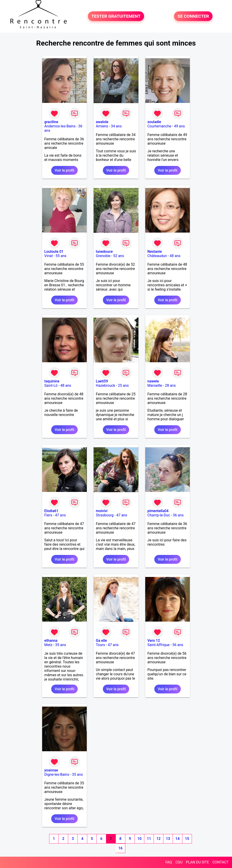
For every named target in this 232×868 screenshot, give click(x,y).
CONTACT (220, 862)
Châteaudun (157, 256)
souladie (154, 122)
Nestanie (155, 252)
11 (149, 839)
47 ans (60, 515)
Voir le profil (64, 170)
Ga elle (101, 641)
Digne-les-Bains (57, 774)
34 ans (116, 126)
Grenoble (103, 256)
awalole (102, 122)
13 (168, 839)
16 (120, 848)
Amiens (102, 126)
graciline (51, 122)
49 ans (179, 126)
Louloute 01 (54, 252)
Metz (48, 645)
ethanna (51, 641)
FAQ (169, 862)
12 (158, 839)
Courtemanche (159, 126)
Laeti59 (102, 381)
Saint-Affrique (159, 645)
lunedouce (104, 252)
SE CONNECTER (193, 16)
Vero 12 (154, 641)
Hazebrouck (105, 385)
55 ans (61, 256)
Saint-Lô (51, 385)
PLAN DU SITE (198, 862)
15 (187, 839)
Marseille (155, 385)
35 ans (61, 645)
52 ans (118, 256)
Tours (100, 645)
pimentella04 (158, 511)
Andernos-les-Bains (60, 126)
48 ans (175, 256)
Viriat (49, 256)
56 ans (178, 645)
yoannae (51, 770)
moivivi (102, 511)
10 (139, 839)
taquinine (52, 381)
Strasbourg (105, 515)
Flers (48, 515)
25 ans (123, 385)
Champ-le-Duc (159, 515)
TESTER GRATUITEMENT (116, 16)
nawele (153, 381)
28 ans (170, 385)
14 (177, 839)
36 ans (178, 515)
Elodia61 (51, 511)
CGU (179, 862)
